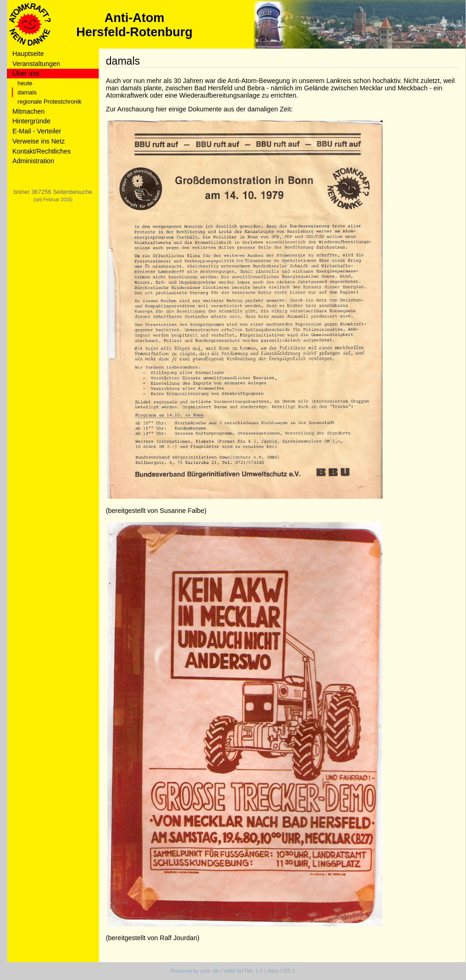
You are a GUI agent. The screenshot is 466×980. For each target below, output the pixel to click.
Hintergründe (31, 121)
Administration (33, 161)
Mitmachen (28, 111)
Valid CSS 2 (281, 971)
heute (25, 83)
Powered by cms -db (195, 971)
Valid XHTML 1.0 (243, 971)
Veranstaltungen (36, 64)
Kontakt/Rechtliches (42, 151)
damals (27, 92)
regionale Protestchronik (50, 102)
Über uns (26, 73)
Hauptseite (28, 54)
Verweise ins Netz (39, 141)
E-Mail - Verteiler (37, 131)
